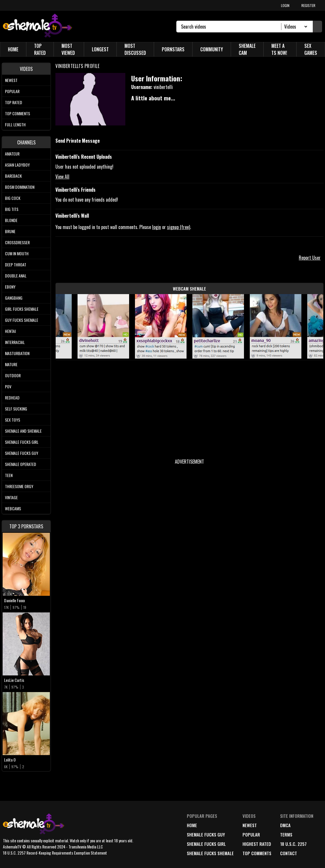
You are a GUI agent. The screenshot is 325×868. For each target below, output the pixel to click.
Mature (11, 364)
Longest (100, 49)
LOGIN (285, 5)
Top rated (14, 102)
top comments (257, 853)
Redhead (12, 398)
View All (62, 177)
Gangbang (14, 298)
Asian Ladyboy (17, 165)
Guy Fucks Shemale (22, 320)
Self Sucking (16, 409)
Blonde (11, 220)
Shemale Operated (21, 464)
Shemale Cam (247, 49)
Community (212, 49)
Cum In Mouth (17, 253)
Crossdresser (17, 242)
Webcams (13, 508)
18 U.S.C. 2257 (293, 844)
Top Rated (40, 49)
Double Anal (16, 276)
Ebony (10, 287)
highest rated (257, 844)
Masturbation (17, 353)
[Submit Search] (317, 27)
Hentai (10, 331)
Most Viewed (68, 49)
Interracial (15, 342)
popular (251, 834)
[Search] (231, 27)
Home (13, 49)
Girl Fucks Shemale (22, 309)
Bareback (13, 176)
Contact (289, 853)
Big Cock (13, 198)
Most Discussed (135, 49)
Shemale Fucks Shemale (210, 853)
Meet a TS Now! (279, 49)
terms (286, 834)
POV (8, 386)
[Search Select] (295, 27)
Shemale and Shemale (23, 431)
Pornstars (173, 49)
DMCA (285, 825)
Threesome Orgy (19, 486)
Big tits (12, 209)
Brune (10, 231)
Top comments (17, 113)
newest (250, 825)
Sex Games (311, 49)
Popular (12, 91)
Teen (9, 475)
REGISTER (308, 5)
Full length (15, 124)
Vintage (11, 497)
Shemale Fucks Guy (22, 453)
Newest (11, 80)
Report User (310, 258)
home (192, 825)
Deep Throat (16, 264)
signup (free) (179, 227)
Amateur (12, 154)
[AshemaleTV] (37, 26)
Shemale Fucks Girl (22, 442)
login (157, 227)
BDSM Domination (20, 187)
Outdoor (13, 375)
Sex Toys (13, 420)
